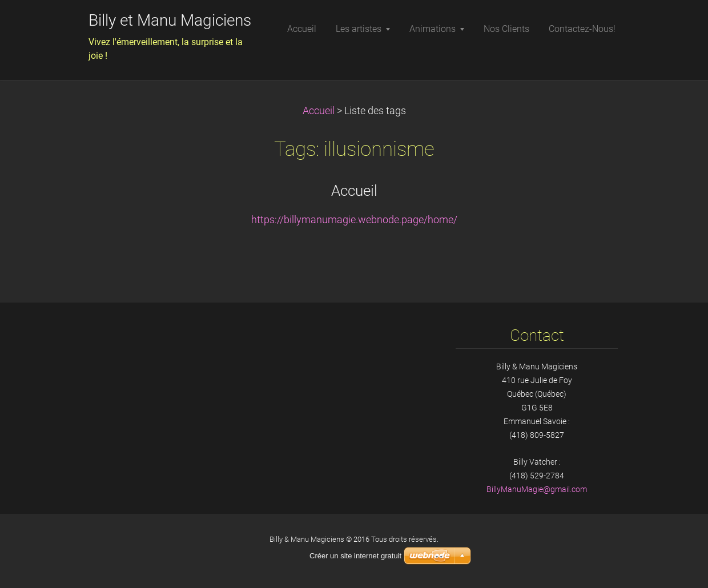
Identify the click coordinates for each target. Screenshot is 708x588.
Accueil (319, 111)
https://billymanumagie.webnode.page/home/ (354, 220)
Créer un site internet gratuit (355, 556)
